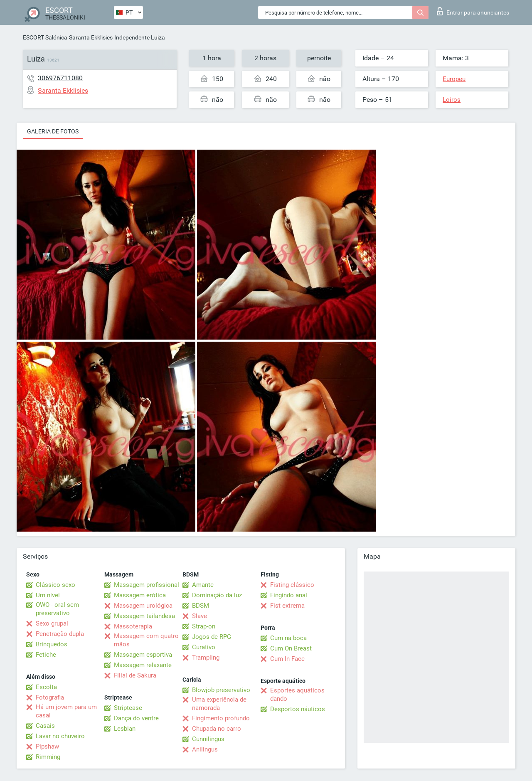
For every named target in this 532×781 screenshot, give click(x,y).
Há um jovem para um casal (66, 711)
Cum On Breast (291, 648)
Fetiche (46, 655)
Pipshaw (47, 747)
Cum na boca (288, 638)
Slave (199, 616)
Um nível (48, 595)
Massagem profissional (147, 585)
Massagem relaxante (143, 665)
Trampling (206, 658)
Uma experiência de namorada (219, 704)
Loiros (452, 100)
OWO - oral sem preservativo (57, 609)
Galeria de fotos (53, 131)
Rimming (48, 757)
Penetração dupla (60, 634)
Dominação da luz (217, 595)
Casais (45, 726)
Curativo (204, 647)
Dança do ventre (136, 718)
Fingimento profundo (221, 718)
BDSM (201, 606)
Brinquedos (52, 644)
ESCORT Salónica (45, 37)
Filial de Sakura (135, 675)
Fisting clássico (292, 585)
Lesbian (125, 729)
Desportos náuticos (298, 709)
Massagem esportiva (143, 655)
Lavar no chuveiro (60, 736)
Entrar (473, 11)
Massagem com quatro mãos (146, 640)
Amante (203, 585)
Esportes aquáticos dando (297, 695)
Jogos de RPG (212, 637)
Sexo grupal (52, 623)
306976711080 (60, 78)
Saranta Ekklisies (91, 37)
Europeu (454, 79)
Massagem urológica (143, 606)
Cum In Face (287, 659)
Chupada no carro (217, 729)
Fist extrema (287, 606)
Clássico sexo (55, 585)
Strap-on (204, 626)
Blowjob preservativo (221, 690)
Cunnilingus (208, 739)
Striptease (128, 708)
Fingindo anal (289, 595)
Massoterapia (133, 626)
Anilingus (205, 749)
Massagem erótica (140, 595)
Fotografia (50, 697)
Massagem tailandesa (144, 616)
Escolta (46, 687)
